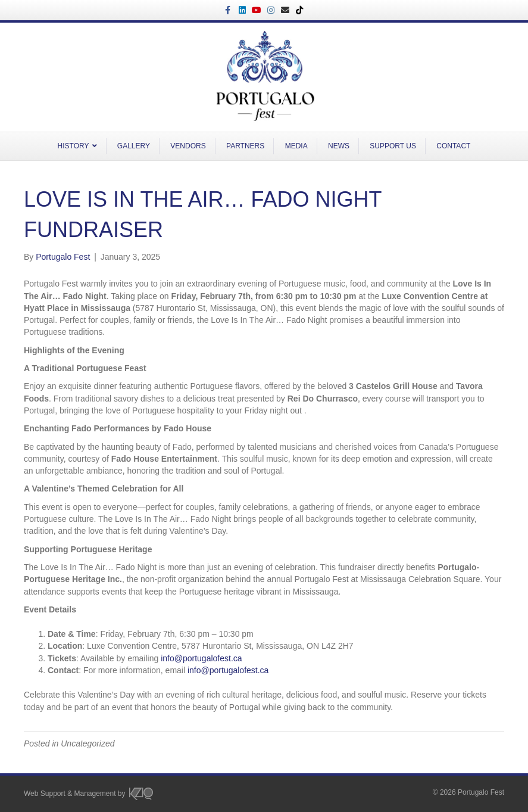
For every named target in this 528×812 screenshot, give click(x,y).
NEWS (339, 146)
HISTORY (74, 146)
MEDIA (296, 146)
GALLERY (134, 146)
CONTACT (453, 146)
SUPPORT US (393, 146)
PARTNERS (245, 146)
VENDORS (188, 146)
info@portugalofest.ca (201, 658)
